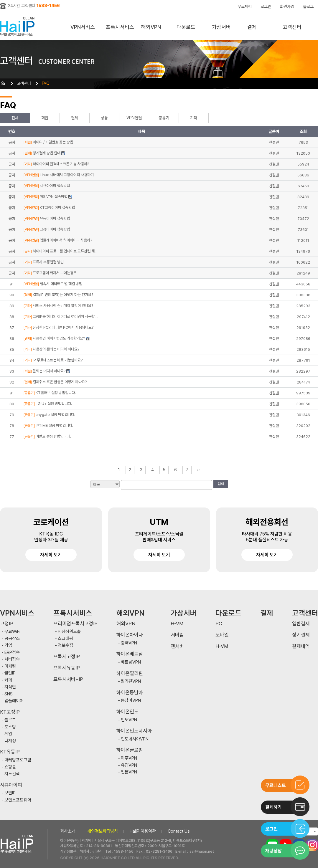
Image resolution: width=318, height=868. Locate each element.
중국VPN (129, 643)
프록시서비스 (120, 27)
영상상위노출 (69, 632)
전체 (15, 118)
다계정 (10, 741)
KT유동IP (10, 752)
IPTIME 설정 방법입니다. (54, 425)
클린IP (10, 673)
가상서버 (221, 27)
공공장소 (12, 639)
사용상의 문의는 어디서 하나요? (56, 349)
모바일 (222, 635)
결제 (252, 27)
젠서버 (177, 646)
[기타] (28, 164)
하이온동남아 (130, 693)
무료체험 (245, 6)
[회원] (28, 142)
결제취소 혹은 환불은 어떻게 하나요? (60, 382)
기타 (194, 118)
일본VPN (129, 772)
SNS (9, 694)
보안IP (10, 793)
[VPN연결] (31, 175)
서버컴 (177, 635)
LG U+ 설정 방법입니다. (54, 404)
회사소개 (68, 831)
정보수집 (65, 645)
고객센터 (292, 27)
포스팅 (10, 727)
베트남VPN (131, 662)
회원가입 (287, 6)
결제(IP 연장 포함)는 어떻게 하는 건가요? (63, 295)
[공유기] (29, 393)
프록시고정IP (67, 657)
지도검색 (12, 774)
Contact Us (179, 831)
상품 (104, 118)
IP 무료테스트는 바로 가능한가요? (58, 360)
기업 (8, 645)
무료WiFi (12, 632)
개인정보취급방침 (103, 831)
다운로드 (186, 27)
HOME (3, 83)
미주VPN (129, 758)
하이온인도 (127, 712)
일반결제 (301, 624)
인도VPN (129, 720)
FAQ (46, 83)
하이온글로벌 (130, 750)
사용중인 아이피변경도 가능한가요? (59, 338)
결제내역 (301, 646)
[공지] (28, 251)
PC (219, 624)
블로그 (308, 6)
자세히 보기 (51, 555)
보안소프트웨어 (18, 800)
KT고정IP (10, 712)
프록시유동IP (67, 668)
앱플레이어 (14, 701)
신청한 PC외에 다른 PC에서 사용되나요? (63, 327)
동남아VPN (131, 701)
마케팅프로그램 (18, 760)
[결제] (28, 153)
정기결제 (301, 635)
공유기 (164, 118)
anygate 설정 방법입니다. (55, 415)
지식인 (10, 687)
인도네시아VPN (135, 739)
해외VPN (151, 27)
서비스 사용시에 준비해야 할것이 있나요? (63, 306)
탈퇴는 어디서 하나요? (49, 371)
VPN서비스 (83, 27)
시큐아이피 (11, 785)
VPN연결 (134, 118)
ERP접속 (12, 653)
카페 (8, 680)
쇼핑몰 (10, 767)
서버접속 (12, 659)
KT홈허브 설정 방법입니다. (56, 393)
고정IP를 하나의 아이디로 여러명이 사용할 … (66, 316)
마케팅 (10, 666)
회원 (45, 118)
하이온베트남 (130, 654)
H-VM (177, 624)
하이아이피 (18, 27)
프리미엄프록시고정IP (75, 624)
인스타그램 (312, 845)
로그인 (266, 6)
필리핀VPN (131, 681)
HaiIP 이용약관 (143, 831)
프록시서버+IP (68, 679)
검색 (221, 484)
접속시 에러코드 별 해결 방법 (61, 284)
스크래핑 (65, 639)
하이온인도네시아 (134, 731)
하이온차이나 (130, 635)
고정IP (7, 624)
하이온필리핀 (130, 673)
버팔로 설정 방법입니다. (53, 436)
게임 (8, 734)
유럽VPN (129, 765)
